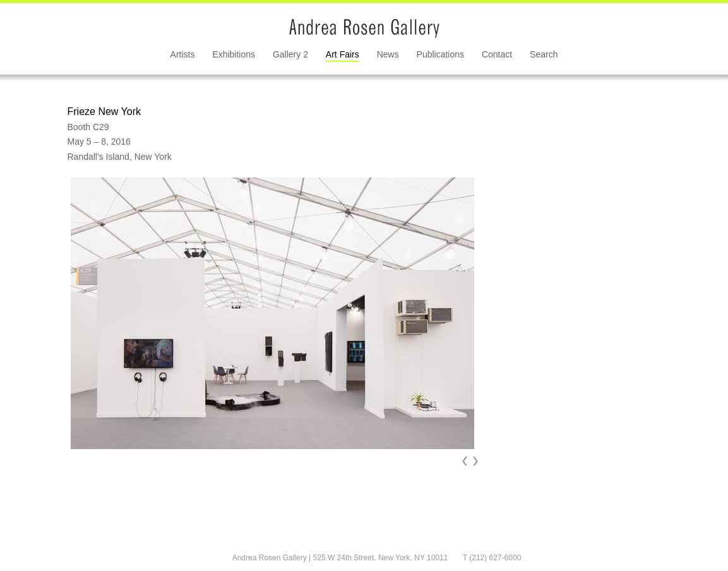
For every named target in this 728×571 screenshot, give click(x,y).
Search (544, 54)
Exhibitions (234, 54)
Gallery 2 (290, 54)
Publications (441, 54)
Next (475, 461)
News (388, 54)
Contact (497, 54)
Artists (183, 54)
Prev (465, 461)
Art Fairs (343, 54)
